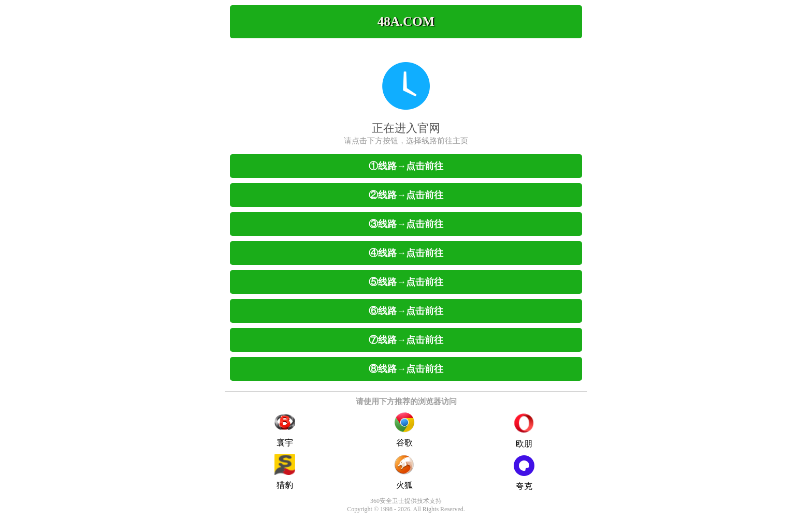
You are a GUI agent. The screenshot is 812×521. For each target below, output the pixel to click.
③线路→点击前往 (406, 224)
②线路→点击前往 (406, 195)
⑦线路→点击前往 (406, 340)
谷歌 (404, 429)
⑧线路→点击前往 (406, 369)
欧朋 (524, 431)
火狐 (404, 472)
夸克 (524, 473)
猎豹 (285, 472)
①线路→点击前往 (406, 166)
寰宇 (285, 429)
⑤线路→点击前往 (406, 282)
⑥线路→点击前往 (406, 311)
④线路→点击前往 (406, 253)
